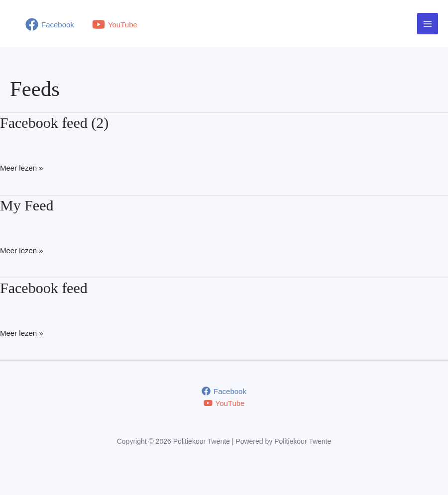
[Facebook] (50, 24)
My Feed (27, 205)
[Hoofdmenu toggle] (428, 24)
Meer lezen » (22, 168)
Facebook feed (44, 288)
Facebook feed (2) (54, 123)
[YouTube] (115, 24)
